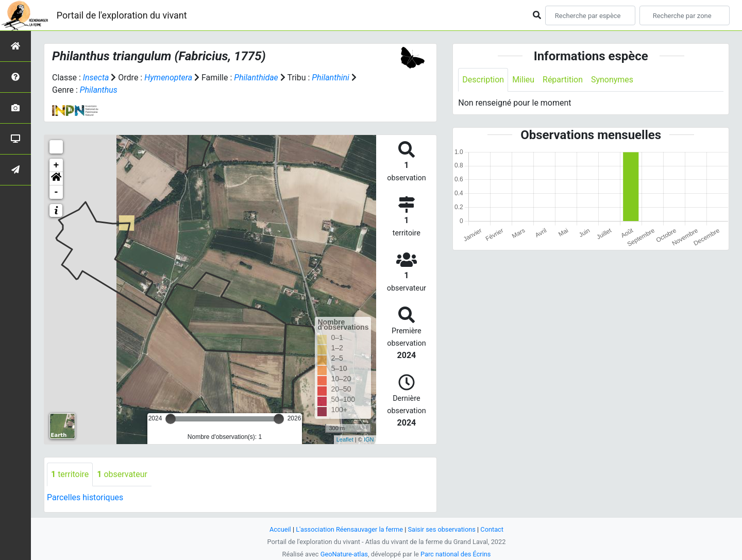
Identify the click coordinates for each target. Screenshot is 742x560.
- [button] (56, 192)
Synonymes (612, 80)
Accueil (280, 529)
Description (483, 80)
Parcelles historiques (85, 497)
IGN (369, 439)
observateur (122, 474)
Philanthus (99, 90)
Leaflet (345, 439)
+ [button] (56, 165)
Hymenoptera (168, 78)
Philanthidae (257, 78)
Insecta (96, 78)
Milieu (523, 80)
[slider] (171, 419)
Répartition (563, 80)
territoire (70, 474)
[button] (56, 179)
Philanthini (331, 78)
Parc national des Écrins (456, 554)
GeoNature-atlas (344, 554)
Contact (492, 529)
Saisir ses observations (442, 529)
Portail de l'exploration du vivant (122, 15)
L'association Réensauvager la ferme (349, 529)
